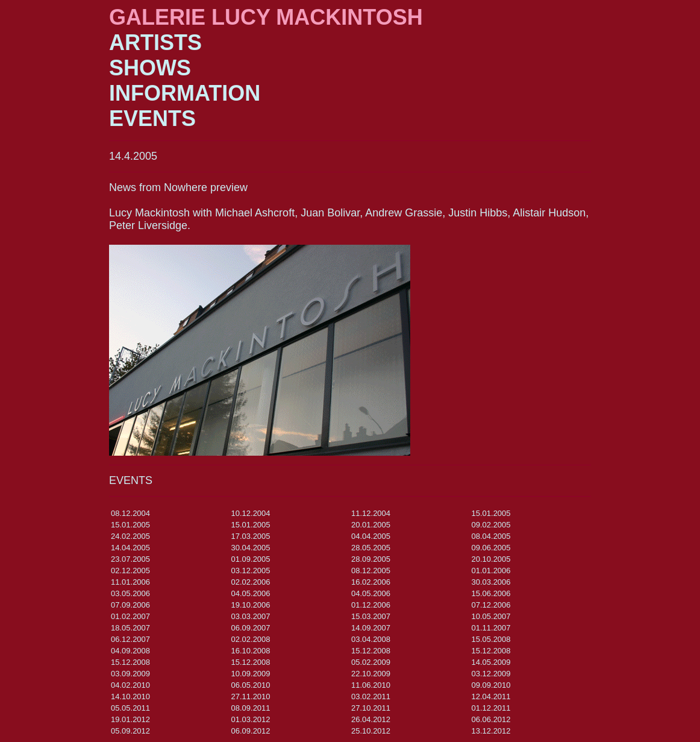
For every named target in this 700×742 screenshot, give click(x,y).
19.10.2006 (251, 605)
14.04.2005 (130, 548)
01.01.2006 (491, 571)
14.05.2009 (491, 662)
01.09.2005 (251, 559)
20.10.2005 (491, 559)
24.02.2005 (130, 536)
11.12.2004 (371, 513)
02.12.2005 (130, 571)
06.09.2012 (251, 731)
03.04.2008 (371, 639)
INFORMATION (185, 93)
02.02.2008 (251, 639)
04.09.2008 (130, 651)
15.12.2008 (371, 651)
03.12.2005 (251, 571)
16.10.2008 (251, 651)
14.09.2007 (371, 628)
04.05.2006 (251, 593)
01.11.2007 (491, 628)
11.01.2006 (130, 582)
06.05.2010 (251, 685)
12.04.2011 (491, 696)
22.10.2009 (371, 674)
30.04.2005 (251, 548)
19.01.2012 (130, 719)
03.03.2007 (251, 616)
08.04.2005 (491, 536)
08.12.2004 (130, 513)
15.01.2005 (491, 513)
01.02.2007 (130, 616)
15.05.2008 (491, 639)
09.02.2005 (491, 525)
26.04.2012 (371, 719)
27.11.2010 (251, 696)
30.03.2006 (491, 582)
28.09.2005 (371, 559)
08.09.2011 (251, 708)
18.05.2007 (130, 628)
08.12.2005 (371, 571)
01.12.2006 (371, 605)
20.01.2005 (371, 525)
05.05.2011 (130, 708)
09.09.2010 (491, 685)
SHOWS (150, 68)
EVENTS (152, 118)
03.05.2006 (130, 593)
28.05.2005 (371, 548)
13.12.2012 (491, 731)
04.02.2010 (130, 685)
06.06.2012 (491, 719)
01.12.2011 (491, 708)
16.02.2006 (371, 582)
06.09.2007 (251, 628)
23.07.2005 (130, 559)
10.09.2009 (251, 674)
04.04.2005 (371, 536)
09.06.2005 (491, 548)
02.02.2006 (251, 582)
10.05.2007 (491, 616)
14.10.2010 (130, 696)
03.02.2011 (371, 696)
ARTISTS (155, 42)
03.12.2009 (491, 674)
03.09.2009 (130, 674)
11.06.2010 (371, 685)
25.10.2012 (371, 731)
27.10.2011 (371, 708)
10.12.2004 (251, 513)
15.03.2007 (371, 616)
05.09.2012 (130, 731)
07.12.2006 (491, 605)
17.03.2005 (251, 536)
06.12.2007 (130, 639)
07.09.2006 (130, 605)
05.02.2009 (371, 662)
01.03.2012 (251, 719)
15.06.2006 (491, 593)
